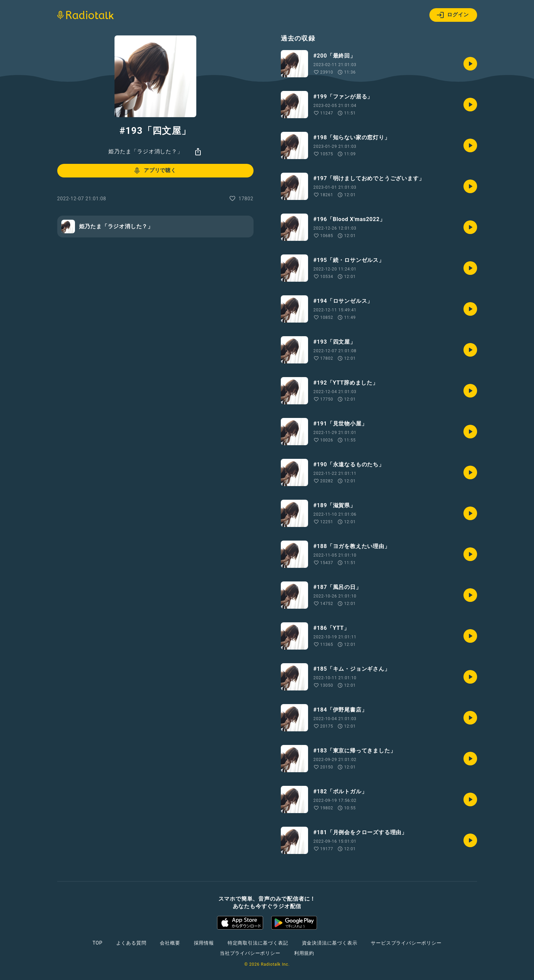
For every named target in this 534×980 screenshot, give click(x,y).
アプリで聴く (155, 171)
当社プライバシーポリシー (250, 953)
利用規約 (304, 953)
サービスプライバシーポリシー (406, 943)
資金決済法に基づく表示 (330, 943)
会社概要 (170, 943)
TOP (97, 943)
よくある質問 (131, 943)
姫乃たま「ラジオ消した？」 (146, 151)
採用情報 (204, 943)
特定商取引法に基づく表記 (258, 943)
